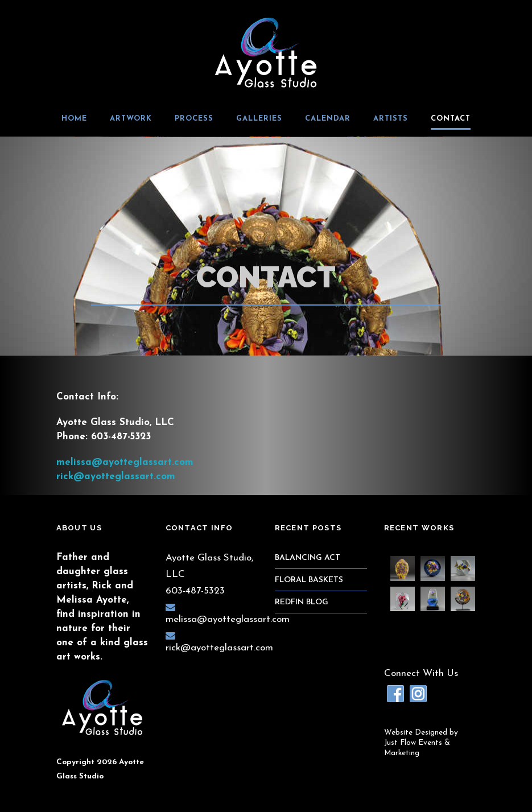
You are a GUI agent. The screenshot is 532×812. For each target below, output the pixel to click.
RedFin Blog (302, 602)
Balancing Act (308, 558)
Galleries (259, 119)
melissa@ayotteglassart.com (125, 462)
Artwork (131, 119)
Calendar (328, 119)
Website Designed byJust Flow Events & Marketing (421, 743)
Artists (391, 119)
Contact (451, 119)
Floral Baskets (309, 580)
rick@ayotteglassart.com (116, 477)
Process (194, 119)
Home (74, 119)
